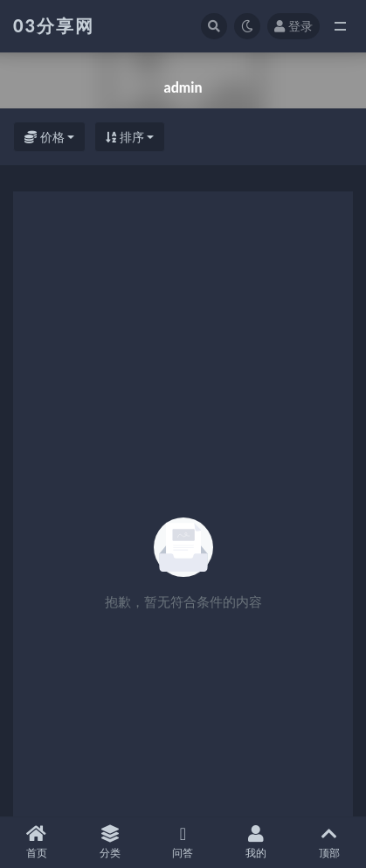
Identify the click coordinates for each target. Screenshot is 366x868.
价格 (45, 137)
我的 (256, 842)
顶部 (329, 842)
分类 (110, 842)
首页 (37, 842)
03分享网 (54, 25)
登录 (293, 26)
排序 (125, 137)
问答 (183, 842)
